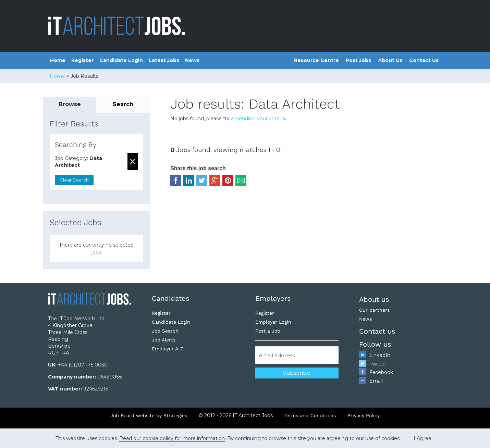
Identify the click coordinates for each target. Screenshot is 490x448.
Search (123, 104)
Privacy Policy (364, 415)
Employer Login (273, 322)
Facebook (381, 372)
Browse (70, 104)
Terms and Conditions (310, 415)
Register (82, 60)
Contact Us (424, 60)
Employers (273, 298)
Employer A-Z (168, 349)
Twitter (378, 364)
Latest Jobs (164, 60)
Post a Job (268, 331)
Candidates (171, 298)
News (192, 60)
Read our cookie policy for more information (172, 438)
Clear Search (74, 180)
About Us (390, 60)
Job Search (165, 331)
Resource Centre (316, 60)
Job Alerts (164, 340)
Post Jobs (358, 60)
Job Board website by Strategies (149, 415)
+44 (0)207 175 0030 (83, 365)
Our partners (374, 310)
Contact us (377, 331)
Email (376, 381)
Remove (133, 162)
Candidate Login (121, 60)
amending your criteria (258, 119)
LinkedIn (380, 355)
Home (58, 60)
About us (374, 299)
